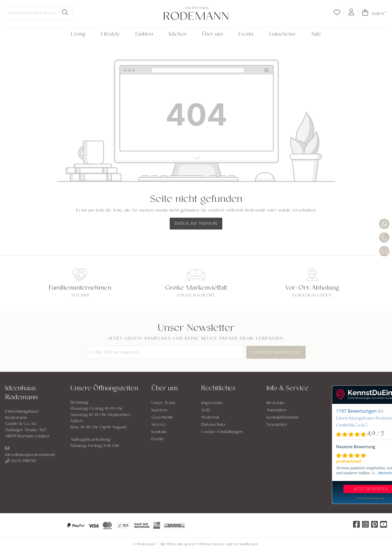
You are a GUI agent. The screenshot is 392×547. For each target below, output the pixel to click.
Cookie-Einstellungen (222, 432)
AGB (206, 410)
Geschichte (162, 418)
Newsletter (277, 425)
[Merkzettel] (337, 14)
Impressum (212, 403)
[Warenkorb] (373, 14)
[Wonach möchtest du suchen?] (32, 13)
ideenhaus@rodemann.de (30, 452)
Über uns (165, 389)
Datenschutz (213, 425)
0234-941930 (21, 461)
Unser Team (163, 403)
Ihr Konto (275, 403)
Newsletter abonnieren (277, 352)
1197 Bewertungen (356, 411)
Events (158, 439)
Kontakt (159, 432)
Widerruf (210, 418)
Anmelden (276, 410)
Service (159, 425)
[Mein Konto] (351, 12)
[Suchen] (65, 13)
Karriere (160, 410)
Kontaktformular (283, 418)
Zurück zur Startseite (196, 224)
